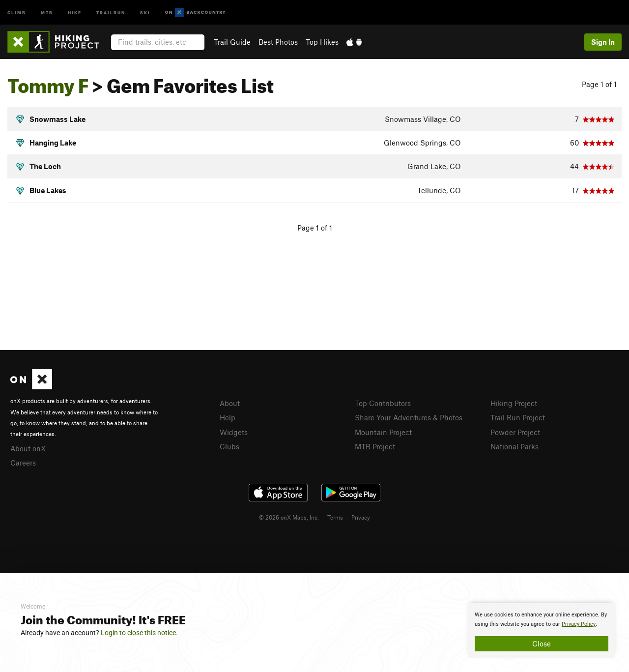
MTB (47, 12)
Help (228, 417)
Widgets (234, 432)
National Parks (515, 446)
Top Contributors (383, 403)
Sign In (603, 42)
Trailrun (111, 12)
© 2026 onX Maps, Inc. (289, 517)
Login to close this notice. (139, 633)
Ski (145, 12)
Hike (75, 12)
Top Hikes (322, 42)
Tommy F (48, 82)
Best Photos (278, 42)
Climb (17, 12)
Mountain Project (383, 432)
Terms (335, 517)
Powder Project (515, 432)
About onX (28, 448)
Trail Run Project (518, 417)
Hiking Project (514, 403)
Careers (23, 463)
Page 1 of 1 (599, 84)
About (230, 403)
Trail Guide (232, 42)
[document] (542, 631)
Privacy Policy (579, 624)
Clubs (229, 446)
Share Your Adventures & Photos (409, 417)
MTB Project (375, 446)
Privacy (361, 517)
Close (542, 643)
